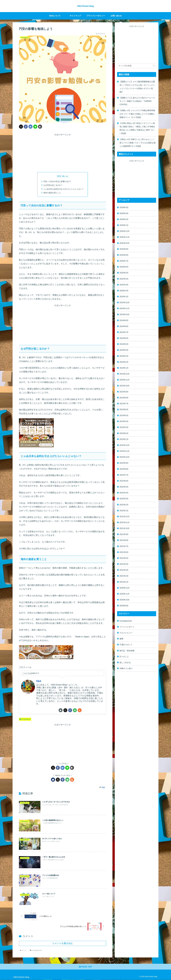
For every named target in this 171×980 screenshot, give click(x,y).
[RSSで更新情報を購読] (80, 710)
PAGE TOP (85, 967)
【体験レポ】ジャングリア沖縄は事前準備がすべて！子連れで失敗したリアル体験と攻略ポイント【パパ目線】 (137, 114)
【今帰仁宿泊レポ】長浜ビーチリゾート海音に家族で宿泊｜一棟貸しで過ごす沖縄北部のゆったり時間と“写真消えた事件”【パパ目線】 (137, 128)
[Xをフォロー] (65, 710)
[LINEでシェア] (35, 127)
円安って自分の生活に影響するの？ (57, 181)
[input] (137, 66)
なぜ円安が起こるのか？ (52, 185)
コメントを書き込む (62, 943)
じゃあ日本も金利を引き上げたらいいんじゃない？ (63, 189)
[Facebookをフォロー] (70, 710)
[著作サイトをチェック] (61, 710)
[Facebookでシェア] (26, 127)
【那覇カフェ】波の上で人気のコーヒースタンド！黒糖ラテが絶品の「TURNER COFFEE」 (137, 101)
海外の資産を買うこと (51, 193)
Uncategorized (25, 719)
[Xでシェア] (21, 127)
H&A (39, 681)
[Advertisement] (62, 153)
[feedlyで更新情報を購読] (75, 710)
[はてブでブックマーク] (30, 127)
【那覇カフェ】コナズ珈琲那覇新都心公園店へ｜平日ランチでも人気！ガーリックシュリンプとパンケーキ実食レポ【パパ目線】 (137, 87)
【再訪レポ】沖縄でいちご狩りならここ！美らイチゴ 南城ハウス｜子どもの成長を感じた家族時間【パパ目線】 (137, 143)
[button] (40, 127)
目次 (59, 176)
